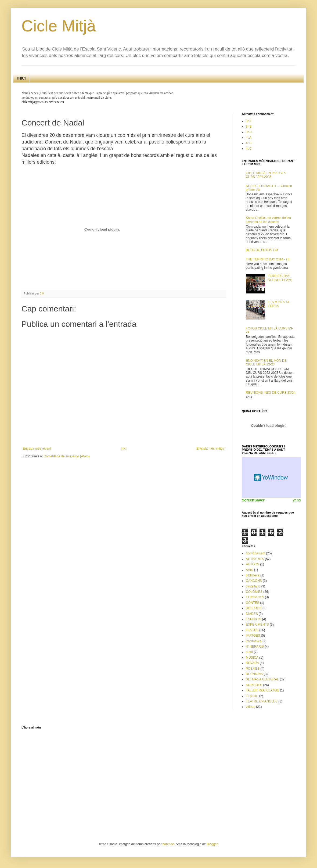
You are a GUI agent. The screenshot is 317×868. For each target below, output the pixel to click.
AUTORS (253, 564)
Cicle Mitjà (59, 26)
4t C (249, 149)
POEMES (253, 669)
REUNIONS (254, 674)
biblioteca (253, 575)
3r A (249, 121)
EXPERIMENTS (257, 625)
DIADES (252, 614)
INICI (21, 78)
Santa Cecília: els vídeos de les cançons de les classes (268, 220)
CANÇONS (254, 581)
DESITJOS (254, 608)
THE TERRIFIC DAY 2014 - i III (268, 259)
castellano (253, 586)
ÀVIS (249, 570)
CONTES (253, 603)
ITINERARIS (255, 647)
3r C (249, 132)
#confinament (255, 553)
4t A (249, 138)
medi (249, 652)
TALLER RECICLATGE (262, 690)
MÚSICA (252, 658)
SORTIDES (254, 685)
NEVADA (252, 663)
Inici (124, 449)
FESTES (252, 630)
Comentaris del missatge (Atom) (66, 456)
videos (251, 707)
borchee (168, 844)
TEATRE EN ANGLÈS (262, 701)
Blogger (212, 844)
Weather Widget (271, 478)
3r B (249, 127)
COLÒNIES (254, 592)
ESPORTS (253, 619)
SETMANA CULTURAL (262, 679)
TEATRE (252, 696)
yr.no (297, 500)
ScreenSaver (253, 500)
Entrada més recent (37, 449)
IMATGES (253, 636)
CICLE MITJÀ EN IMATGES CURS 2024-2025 (266, 175)
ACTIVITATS (255, 559)
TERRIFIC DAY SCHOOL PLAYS (280, 278)
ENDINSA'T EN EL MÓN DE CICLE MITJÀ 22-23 (266, 363)
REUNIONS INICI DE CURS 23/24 (271, 393)
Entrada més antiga (210, 449)
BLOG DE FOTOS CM (262, 250)
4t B (249, 143)
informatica (254, 641)
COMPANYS (255, 597)
